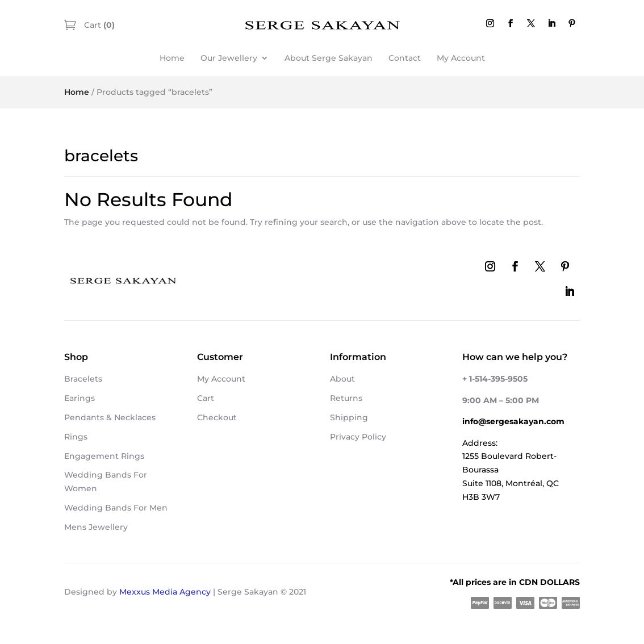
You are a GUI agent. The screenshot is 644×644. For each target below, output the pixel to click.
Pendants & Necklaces (110, 417)
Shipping (349, 417)
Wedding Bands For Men (116, 508)
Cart (98, 25)
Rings (76, 437)
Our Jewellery (229, 58)
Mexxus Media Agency (165, 592)
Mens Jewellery (96, 527)
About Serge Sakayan (329, 58)
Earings (80, 398)
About (342, 379)
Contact (405, 58)
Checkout (217, 417)
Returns (346, 398)
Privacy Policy (358, 437)
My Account (461, 58)
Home (172, 58)
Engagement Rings (104, 456)
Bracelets (83, 379)
